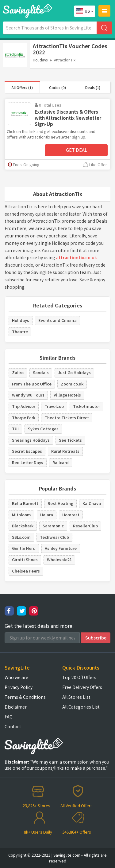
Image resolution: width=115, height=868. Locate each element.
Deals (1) (93, 87)
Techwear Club (54, 537)
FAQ (9, 717)
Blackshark (23, 526)
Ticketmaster (86, 406)
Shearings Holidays (31, 440)
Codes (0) (57, 87)
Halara (47, 515)
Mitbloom (21, 515)
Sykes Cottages (43, 429)
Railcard (61, 462)
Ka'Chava (92, 503)
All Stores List (76, 697)
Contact (13, 726)
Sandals (41, 372)
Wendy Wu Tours (28, 395)
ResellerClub (85, 526)
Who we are (16, 677)
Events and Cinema (57, 320)
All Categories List (81, 707)
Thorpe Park (24, 418)
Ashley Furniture (61, 548)
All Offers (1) (22, 87)
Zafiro (18, 372)
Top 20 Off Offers (79, 677)
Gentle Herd (24, 548)
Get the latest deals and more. (39, 626)
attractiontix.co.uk (77, 257)
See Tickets (70, 440)
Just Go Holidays (74, 372)
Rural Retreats (65, 451)
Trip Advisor (24, 406)
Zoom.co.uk (72, 384)
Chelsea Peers (26, 571)
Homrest (71, 515)
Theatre (20, 332)
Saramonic (53, 526)
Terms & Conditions (25, 697)
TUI (15, 429)
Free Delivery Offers (82, 687)
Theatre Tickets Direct (67, 418)
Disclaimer (16, 707)
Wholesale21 (59, 559)
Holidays (40, 60)
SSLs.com (21, 537)
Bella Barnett (25, 503)
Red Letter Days (28, 462)
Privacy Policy (19, 687)
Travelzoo (54, 406)
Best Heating (60, 503)
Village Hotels (67, 395)
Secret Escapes (27, 451)
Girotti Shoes (25, 559)
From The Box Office (32, 384)
